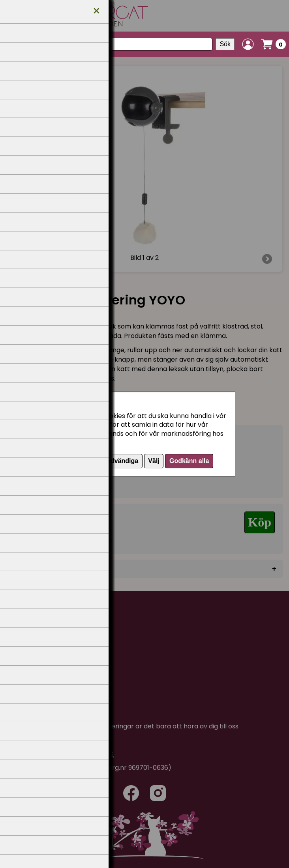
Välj (154, 461)
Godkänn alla (189, 461)
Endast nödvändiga (109, 461)
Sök (225, 44)
